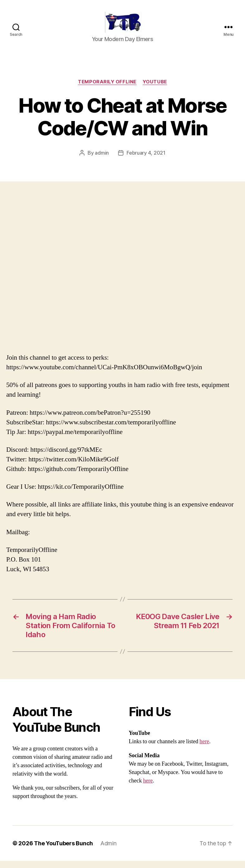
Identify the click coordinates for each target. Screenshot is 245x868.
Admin (108, 850)
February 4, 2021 (146, 160)
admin (102, 160)
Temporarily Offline (107, 89)
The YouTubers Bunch (63, 850)
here (204, 749)
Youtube (155, 89)
